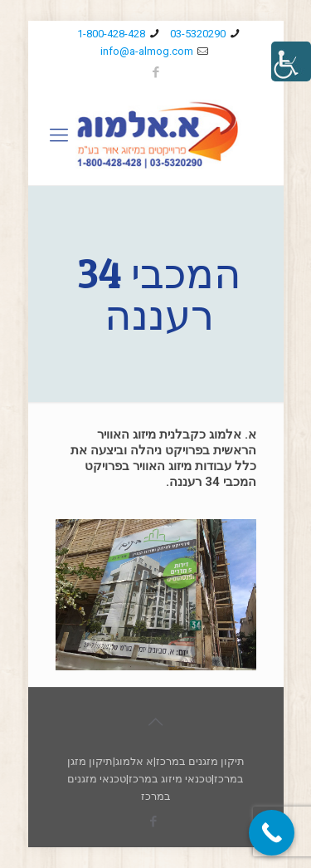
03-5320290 (198, 34)
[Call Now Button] (272, 833)
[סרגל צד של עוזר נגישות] (291, 61)
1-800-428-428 (111, 34)
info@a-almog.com (147, 51)
